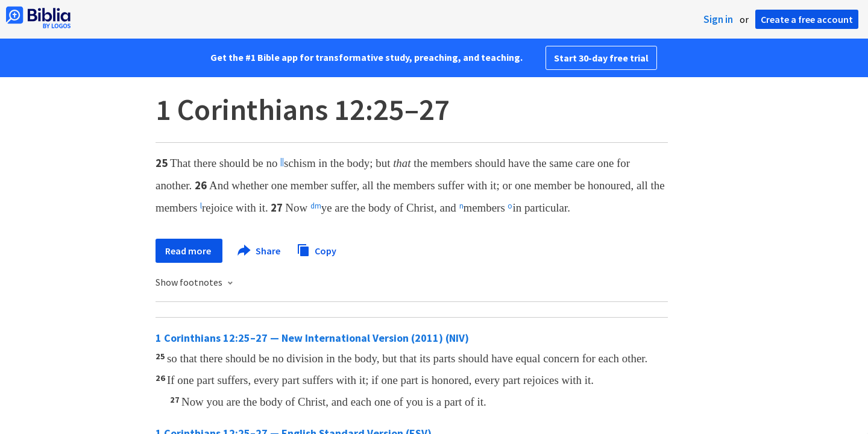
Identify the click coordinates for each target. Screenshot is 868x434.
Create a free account (807, 19)
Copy (316, 249)
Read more (189, 251)
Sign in (718, 19)
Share (259, 251)
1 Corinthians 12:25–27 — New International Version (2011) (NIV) (312, 338)
